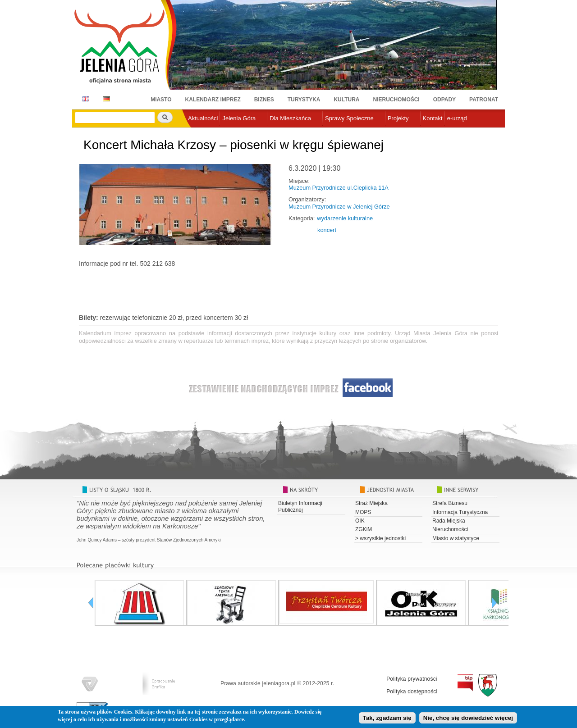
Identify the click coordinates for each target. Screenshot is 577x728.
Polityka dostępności (412, 692)
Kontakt (433, 118)
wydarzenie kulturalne (345, 218)
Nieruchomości (396, 100)
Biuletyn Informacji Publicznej (300, 506)
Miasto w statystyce (456, 538)
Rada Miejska (449, 521)
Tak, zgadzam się (387, 718)
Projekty (398, 118)
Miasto (161, 100)
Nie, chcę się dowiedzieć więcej (468, 718)
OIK (360, 521)
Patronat (484, 100)
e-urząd (457, 118)
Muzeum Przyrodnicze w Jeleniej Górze (339, 207)
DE (105, 99)
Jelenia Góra (239, 118)
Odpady (444, 100)
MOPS (363, 512)
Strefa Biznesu (450, 503)
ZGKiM (364, 529)
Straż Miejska (371, 503)
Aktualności (203, 118)
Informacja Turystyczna (460, 512)
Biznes (264, 100)
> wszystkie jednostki (380, 538)
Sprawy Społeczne (349, 118)
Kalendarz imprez (213, 100)
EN (84, 99)
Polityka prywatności (412, 679)
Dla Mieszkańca (290, 118)
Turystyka (304, 100)
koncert (327, 230)
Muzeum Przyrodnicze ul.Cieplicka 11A (339, 188)
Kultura (346, 100)
